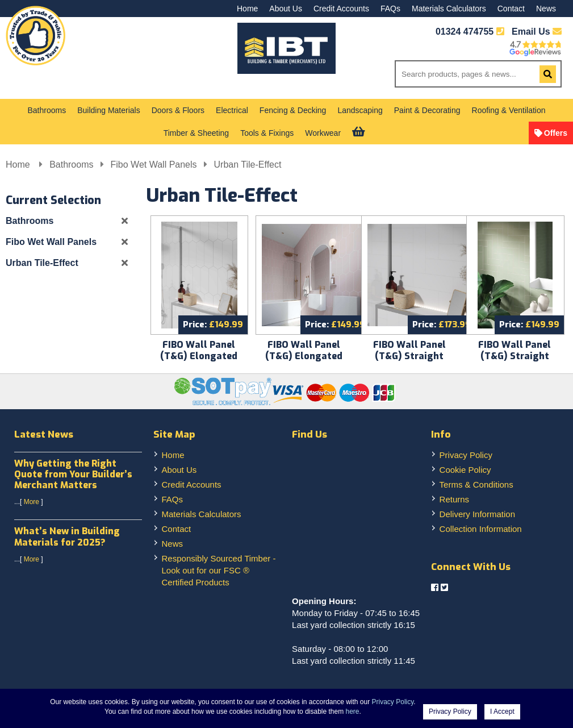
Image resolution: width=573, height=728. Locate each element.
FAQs (390, 9)
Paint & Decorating (427, 110)
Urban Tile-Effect (248, 165)
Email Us (537, 32)
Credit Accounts (341, 9)
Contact (511, 9)
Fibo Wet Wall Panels (154, 165)
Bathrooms (47, 110)
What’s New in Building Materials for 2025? (67, 536)
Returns (455, 499)
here (353, 712)
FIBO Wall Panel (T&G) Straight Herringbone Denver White (409, 362)
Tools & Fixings (267, 133)
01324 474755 (465, 32)
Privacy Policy (466, 455)
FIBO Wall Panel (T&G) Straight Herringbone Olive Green (515, 362)
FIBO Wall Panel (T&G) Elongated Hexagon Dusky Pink (304, 356)
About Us (286, 9)
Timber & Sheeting (196, 133)
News (546, 9)
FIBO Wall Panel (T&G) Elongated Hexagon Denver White (199, 362)
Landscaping (360, 110)
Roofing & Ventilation (509, 110)
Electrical (232, 110)
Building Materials (109, 110)
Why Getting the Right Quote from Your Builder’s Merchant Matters (73, 474)
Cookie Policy (465, 470)
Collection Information (481, 529)
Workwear (323, 133)
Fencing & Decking (293, 110)
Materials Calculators (449, 9)
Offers (556, 133)
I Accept (502, 712)
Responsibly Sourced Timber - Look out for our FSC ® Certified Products (219, 570)
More (32, 502)
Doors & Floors (178, 110)
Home (247, 9)
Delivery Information (477, 514)
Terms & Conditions (476, 484)
